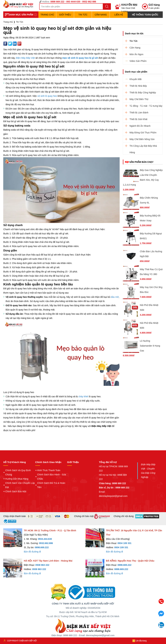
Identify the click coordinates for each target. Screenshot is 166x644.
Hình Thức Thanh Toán (49, 470)
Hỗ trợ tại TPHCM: (109, 466)
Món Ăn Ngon (136, 54)
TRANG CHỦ (47, 15)
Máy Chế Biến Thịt (139, 99)
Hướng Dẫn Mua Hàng (17, 479)
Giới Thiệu (65, 15)
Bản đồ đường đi (32, 552)
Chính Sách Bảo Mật (16, 491)
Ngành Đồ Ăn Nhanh (140, 126)
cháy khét (83, 396)
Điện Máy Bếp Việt (25, 58)
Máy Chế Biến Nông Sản (142, 139)
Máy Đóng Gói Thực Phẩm (143, 133)
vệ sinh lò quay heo (47, 96)
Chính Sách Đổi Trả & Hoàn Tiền (51, 485)
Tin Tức (83, 15)
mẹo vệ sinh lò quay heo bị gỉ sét (80, 58)
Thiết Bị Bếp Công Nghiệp (143, 93)
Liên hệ (119, 15)
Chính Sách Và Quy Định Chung (18, 472)
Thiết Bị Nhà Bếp (138, 86)
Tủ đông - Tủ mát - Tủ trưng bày (146, 106)
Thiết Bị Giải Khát (138, 119)
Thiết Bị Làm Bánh (139, 113)
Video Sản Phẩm (138, 61)
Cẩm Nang (101, 15)
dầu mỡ (115, 297)
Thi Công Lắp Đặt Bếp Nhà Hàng (143, 147)
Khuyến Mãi (136, 79)
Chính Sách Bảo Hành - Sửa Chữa (52, 477)
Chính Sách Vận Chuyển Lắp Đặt (20, 485)
